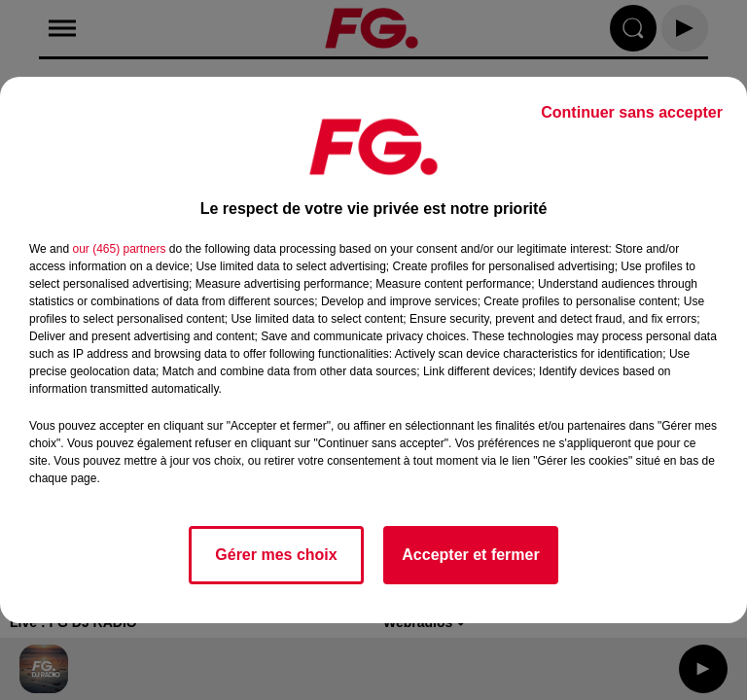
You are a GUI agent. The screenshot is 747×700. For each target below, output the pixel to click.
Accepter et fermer (470, 555)
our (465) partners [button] (119, 249)
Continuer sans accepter (632, 112)
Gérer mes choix (276, 555)
